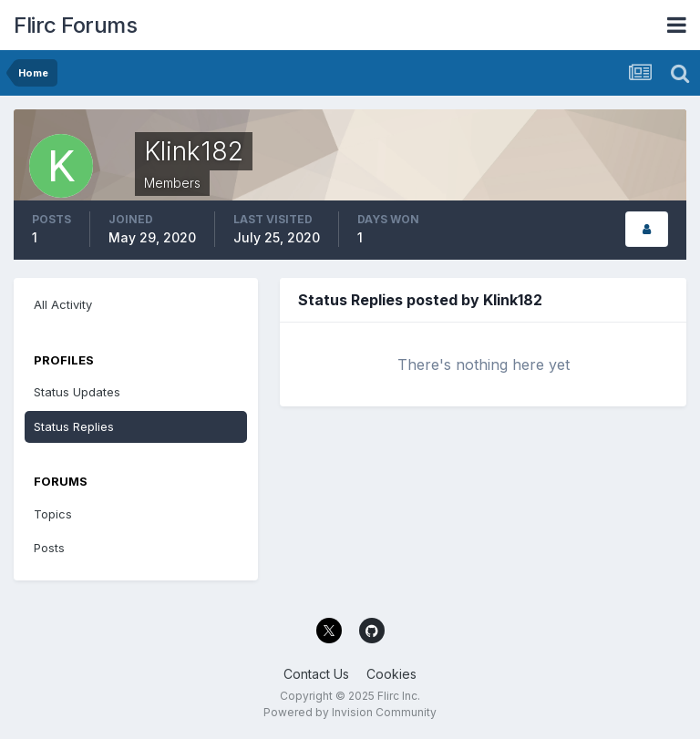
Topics (53, 514)
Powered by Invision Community (350, 712)
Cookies (391, 674)
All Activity (63, 304)
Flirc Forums (75, 25)
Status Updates (77, 392)
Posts (49, 548)
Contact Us (316, 674)
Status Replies (74, 426)
